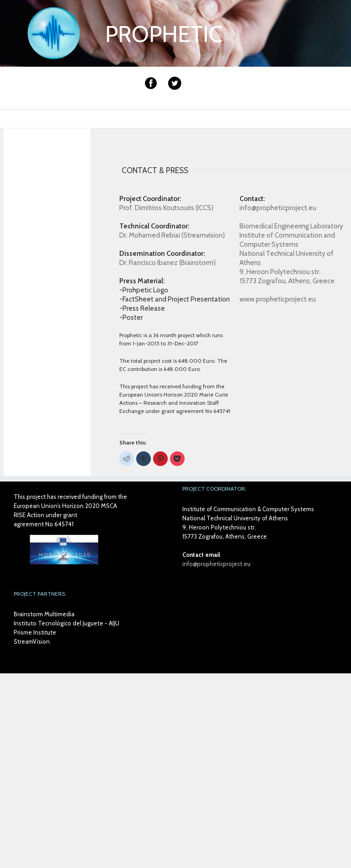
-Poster (131, 318)
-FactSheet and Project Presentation (175, 299)
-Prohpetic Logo (144, 290)
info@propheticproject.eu (216, 564)
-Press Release (142, 308)
